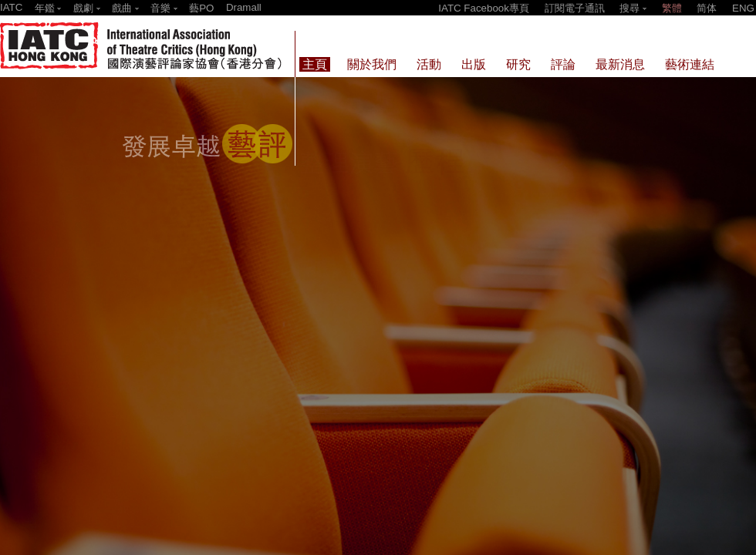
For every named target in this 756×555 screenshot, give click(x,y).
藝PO (201, 8)
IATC (11, 7)
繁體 (672, 8)
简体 (707, 8)
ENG (743, 8)
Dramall (244, 7)
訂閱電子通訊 (575, 8)
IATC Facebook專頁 (484, 8)
